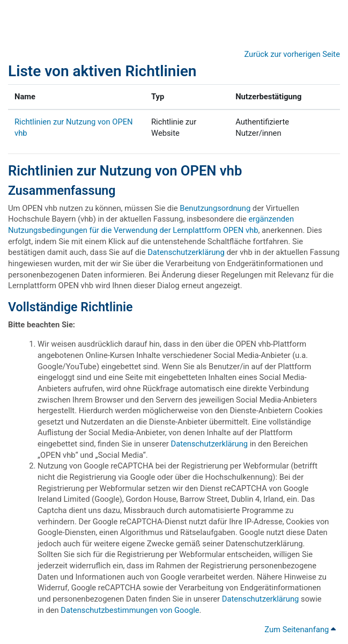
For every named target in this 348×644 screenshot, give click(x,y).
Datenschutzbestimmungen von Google (130, 610)
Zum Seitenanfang (300, 630)
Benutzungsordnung (215, 208)
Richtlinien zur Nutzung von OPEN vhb (125, 171)
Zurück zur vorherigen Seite (292, 54)
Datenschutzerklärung (186, 252)
